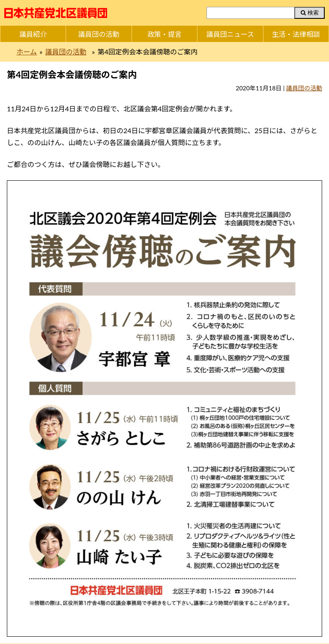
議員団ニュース (230, 34)
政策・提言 (164, 34)
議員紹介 (33, 34)
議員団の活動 (99, 34)
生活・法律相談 (296, 34)
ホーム (27, 52)
